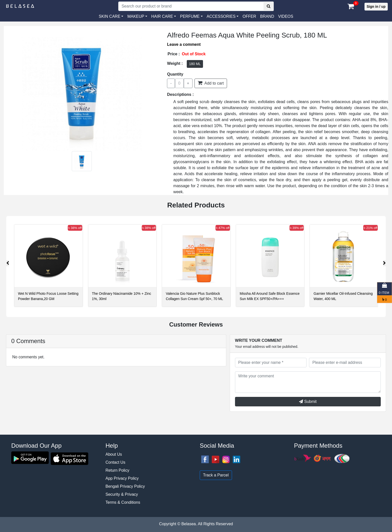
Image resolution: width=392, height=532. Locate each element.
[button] (223, 17)
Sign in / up (376, 7)
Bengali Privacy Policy (125, 486)
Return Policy (117, 470)
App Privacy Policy (122, 478)
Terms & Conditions (123, 502)
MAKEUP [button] (136, 16)
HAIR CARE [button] (162, 16)
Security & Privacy (122, 494)
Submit (308, 402)
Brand (267, 16)
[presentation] (8, 263)
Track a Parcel (216, 475)
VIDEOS (285, 16)
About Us (114, 454)
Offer (249, 16)
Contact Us (115, 462)
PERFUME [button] (190, 16)
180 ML (195, 64)
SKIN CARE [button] (109, 16)
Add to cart (211, 83)
